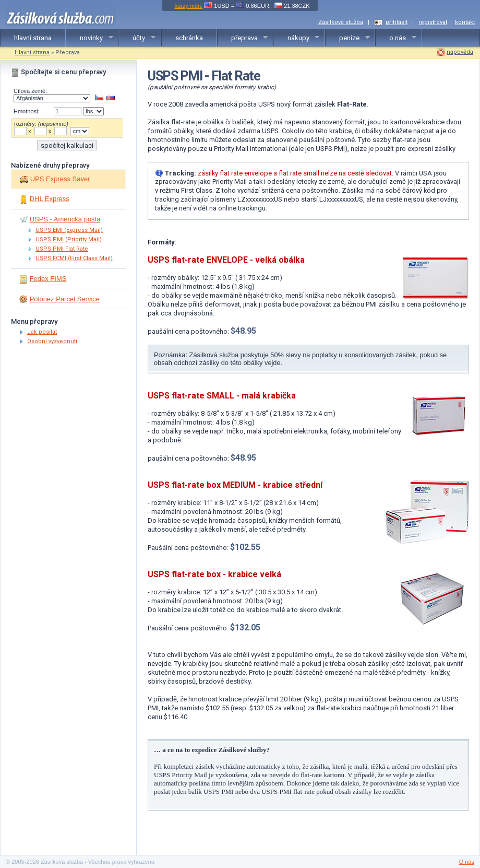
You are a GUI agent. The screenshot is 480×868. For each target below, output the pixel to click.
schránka (189, 38)
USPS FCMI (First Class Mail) (74, 258)
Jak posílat (42, 332)
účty (137, 38)
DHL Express (50, 199)
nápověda (460, 52)
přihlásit (397, 22)
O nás (467, 862)
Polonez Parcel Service (65, 299)
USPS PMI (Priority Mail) (69, 239)
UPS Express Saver (60, 179)
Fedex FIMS (48, 279)
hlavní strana (33, 38)
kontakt (465, 22)
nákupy (297, 38)
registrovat (433, 22)
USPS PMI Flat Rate (62, 249)
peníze (348, 38)
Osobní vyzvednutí (52, 341)
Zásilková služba (341, 22)
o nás (396, 38)
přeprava (243, 38)
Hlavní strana (32, 52)
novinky (90, 38)
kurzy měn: (188, 6)
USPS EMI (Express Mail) (69, 230)
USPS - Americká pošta (65, 219)
